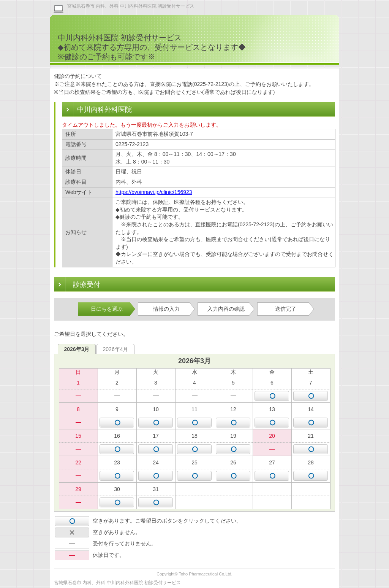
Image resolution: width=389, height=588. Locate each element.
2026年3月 (77, 349)
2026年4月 (116, 349)
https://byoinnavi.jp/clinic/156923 (154, 192)
